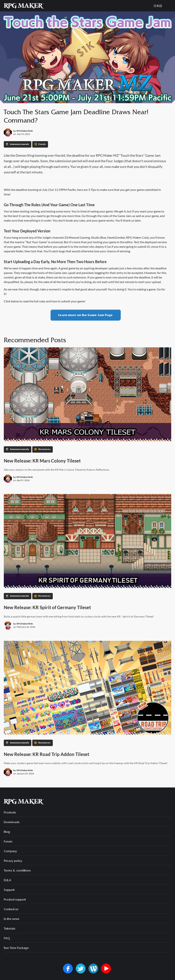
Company (10, 852)
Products (10, 813)
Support (9, 890)
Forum (8, 842)
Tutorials (10, 929)
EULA (7, 881)
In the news (12, 919)
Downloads (12, 823)
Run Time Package (16, 948)
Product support (15, 900)
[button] (169, 6)
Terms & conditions (17, 871)
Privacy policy (13, 861)
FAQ (7, 939)
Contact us (11, 910)
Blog (7, 832)
